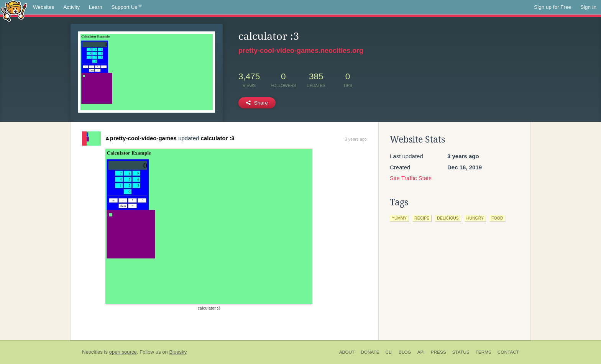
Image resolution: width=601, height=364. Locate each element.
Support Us (127, 7)
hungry (475, 218)
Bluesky (178, 352)
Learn (96, 7)
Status (461, 352)
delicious (448, 218)
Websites (44, 7)
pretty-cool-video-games (141, 138)
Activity (71, 7)
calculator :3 (218, 138)
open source (123, 352)
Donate (370, 352)
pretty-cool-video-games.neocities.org (301, 51)
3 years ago (356, 139)
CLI (389, 352)
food (497, 218)
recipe (422, 218)
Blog (405, 352)
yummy (399, 218)
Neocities (92, 352)
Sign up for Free (553, 7)
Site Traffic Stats (411, 178)
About (347, 352)
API (421, 352)
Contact (508, 352)
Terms (484, 352)
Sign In (588, 7)
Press (438, 352)
